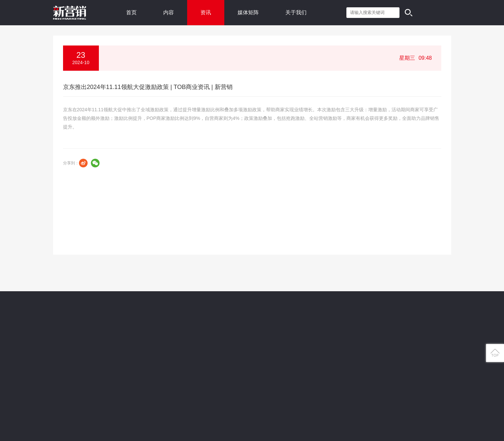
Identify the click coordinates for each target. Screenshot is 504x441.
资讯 (206, 12)
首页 (131, 12)
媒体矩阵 (248, 12)
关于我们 (296, 12)
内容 (169, 12)
